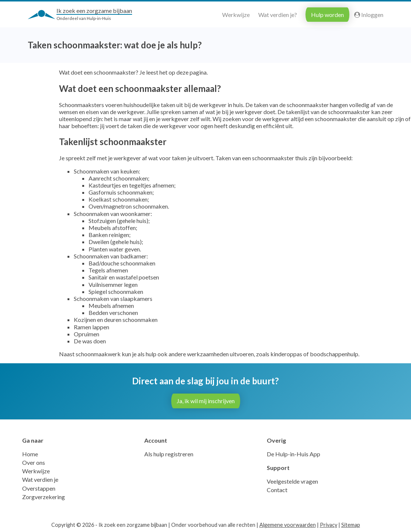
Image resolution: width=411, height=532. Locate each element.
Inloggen (369, 15)
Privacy (329, 525)
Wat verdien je (40, 479)
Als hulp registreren (169, 454)
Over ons (34, 462)
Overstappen (39, 488)
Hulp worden (327, 15)
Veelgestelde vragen (292, 481)
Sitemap (351, 525)
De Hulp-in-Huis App (293, 454)
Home (30, 454)
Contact (277, 490)
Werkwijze (236, 15)
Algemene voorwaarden (288, 525)
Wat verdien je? (278, 15)
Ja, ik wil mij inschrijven (206, 401)
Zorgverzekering (44, 497)
